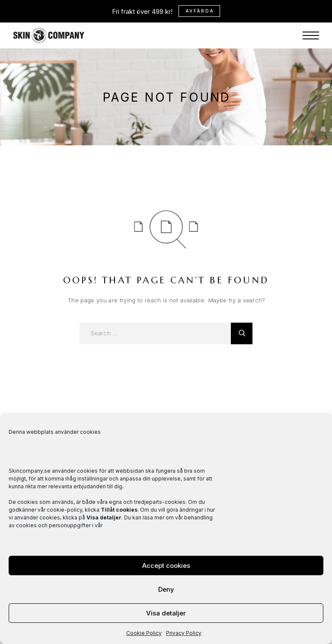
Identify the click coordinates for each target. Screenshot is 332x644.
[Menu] (311, 13)
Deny (166, 589)
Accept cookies (166, 566)
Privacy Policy (184, 633)
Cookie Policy (144, 633)
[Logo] (49, 13)
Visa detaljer (166, 613)
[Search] (242, 333)
